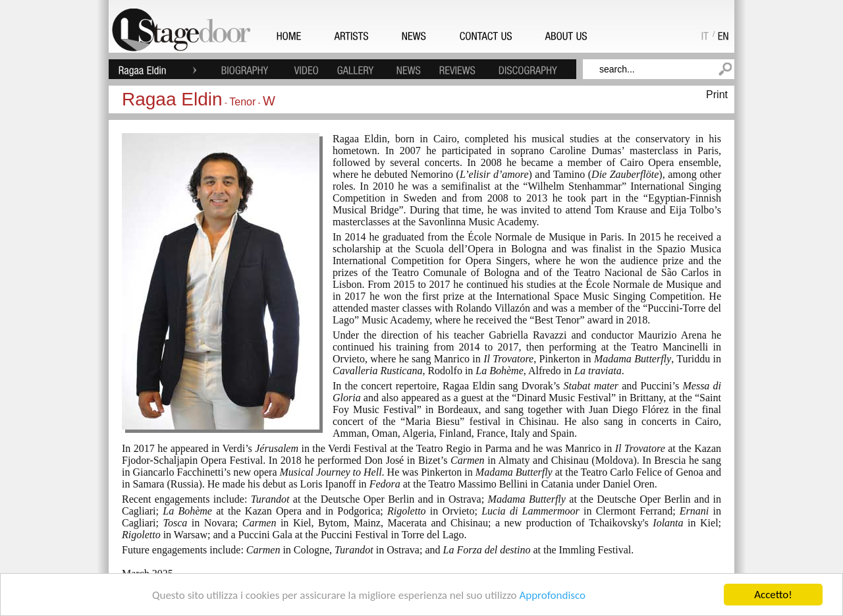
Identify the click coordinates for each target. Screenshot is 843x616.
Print (717, 95)
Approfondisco (552, 595)
